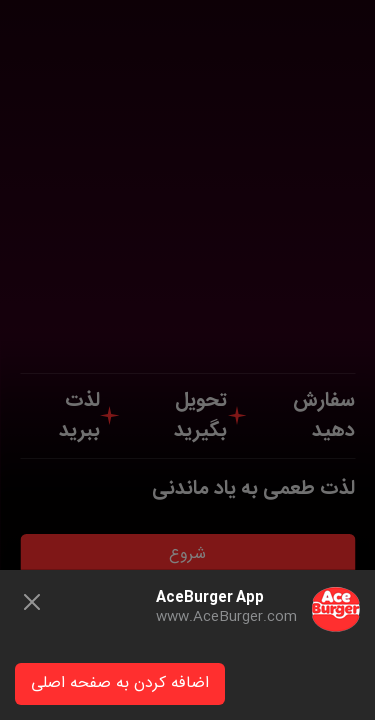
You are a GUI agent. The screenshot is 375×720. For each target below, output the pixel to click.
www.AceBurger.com (226, 617)
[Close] (32, 602)
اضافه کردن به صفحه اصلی (120, 683)
